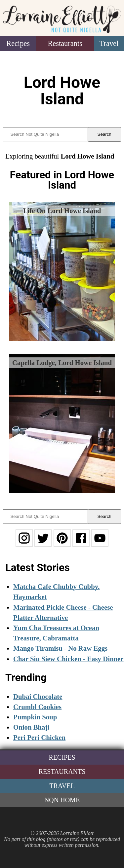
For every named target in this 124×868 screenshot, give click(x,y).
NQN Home (62, 800)
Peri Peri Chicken (39, 737)
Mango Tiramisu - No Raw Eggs (60, 648)
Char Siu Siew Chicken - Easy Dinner (68, 659)
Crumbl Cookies (37, 707)
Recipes (18, 43)
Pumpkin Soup (35, 717)
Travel (109, 43)
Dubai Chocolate (38, 696)
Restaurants (65, 43)
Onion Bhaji (31, 727)
